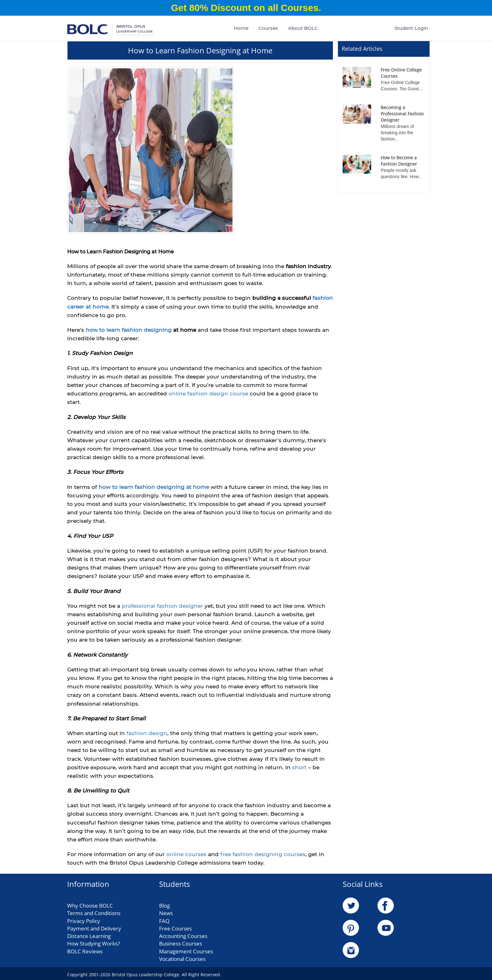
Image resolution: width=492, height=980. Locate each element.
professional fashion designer (162, 605)
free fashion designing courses (263, 853)
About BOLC (303, 28)
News (166, 912)
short (300, 766)
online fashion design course (208, 393)
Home (241, 28)
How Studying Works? (94, 943)
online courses (186, 853)
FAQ (164, 920)
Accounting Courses (183, 935)
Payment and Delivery (94, 927)
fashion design (147, 732)
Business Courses (181, 943)
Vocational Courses (182, 958)
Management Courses (186, 950)
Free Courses (175, 927)
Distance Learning (89, 935)
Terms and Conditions (94, 912)
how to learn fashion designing (129, 329)
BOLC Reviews (85, 950)
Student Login (411, 28)
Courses (268, 28)
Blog (164, 905)
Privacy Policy (84, 920)
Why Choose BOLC (90, 905)
